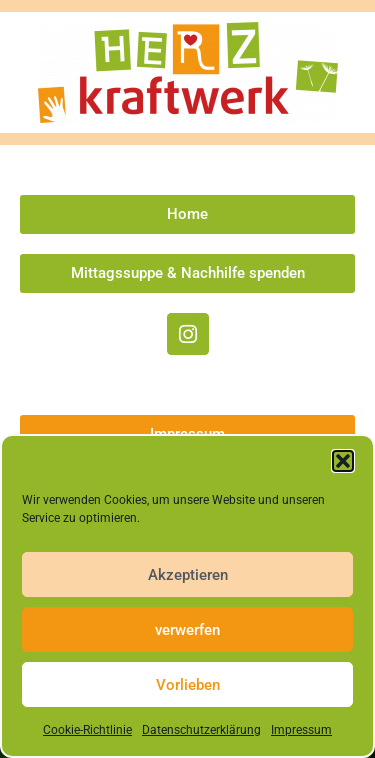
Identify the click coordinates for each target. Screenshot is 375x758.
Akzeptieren (188, 575)
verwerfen (187, 630)
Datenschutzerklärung (201, 730)
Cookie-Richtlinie (87, 730)
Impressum (301, 730)
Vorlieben (188, 685)
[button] (343, 461)
